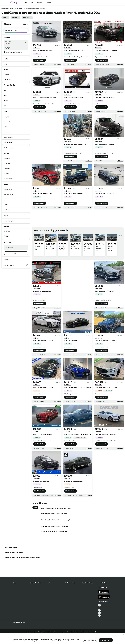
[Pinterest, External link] (99, 615)
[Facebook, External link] (99, 608)
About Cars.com (31, 632)
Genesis (31, 8)
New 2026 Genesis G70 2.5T (38, 248)
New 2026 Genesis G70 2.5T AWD (62, 248)
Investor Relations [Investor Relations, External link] (52, 632)
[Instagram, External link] (99, 613)
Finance (49, 3)
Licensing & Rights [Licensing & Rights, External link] (73, 632)
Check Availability (39, 60)
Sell (32, 3)
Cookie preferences (90, 640)
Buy (26, 3)
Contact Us (41, 632)
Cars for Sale (10, 8)
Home (3, 8)
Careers (63, 632)
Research (40, 3)
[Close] (123, 635)
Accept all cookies (106, 640)
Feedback (96, 632)
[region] (62, 638)
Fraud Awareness (86, 632)
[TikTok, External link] (99, 605)
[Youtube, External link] (99, 610)
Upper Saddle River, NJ (21, 8)
